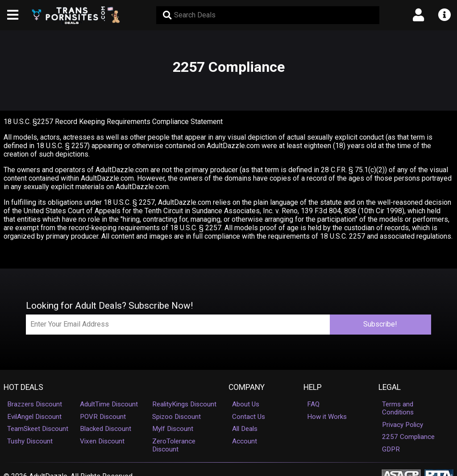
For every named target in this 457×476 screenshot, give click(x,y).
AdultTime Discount (109, 404)
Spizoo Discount (177, 417)
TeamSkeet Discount (38, 429)
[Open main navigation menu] (13, 15)
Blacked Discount (106, 429)
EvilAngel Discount (34, 417)
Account (245, 441)
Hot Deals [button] (23, 387)
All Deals (245, 429)
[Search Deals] (268, 15)
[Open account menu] (419, 15)
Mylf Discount (173, 429)
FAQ (313, 404)
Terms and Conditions (398, 408)
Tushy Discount (30, 441)
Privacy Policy (403, 425)
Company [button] (247, 387)
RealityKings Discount (184, 404)
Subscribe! (380, 324)
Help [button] (313, 387)
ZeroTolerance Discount (174, 445)
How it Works (327, 417)
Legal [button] (390, 387)
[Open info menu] (444, 15)
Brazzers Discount (35, 404)
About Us (246, 404)
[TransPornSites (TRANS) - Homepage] (76, 15)
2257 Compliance (408, 437)
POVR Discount (103, 417)
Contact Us (249, 417)
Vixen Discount (102, 441)
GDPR (391, 449)
